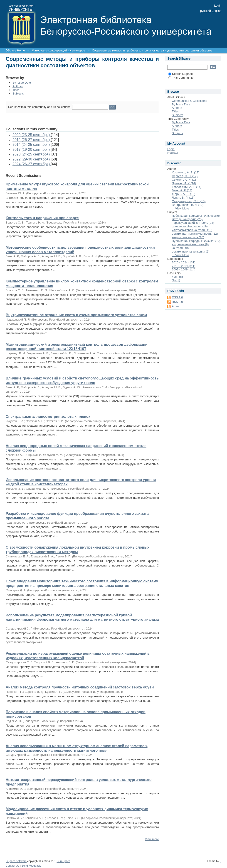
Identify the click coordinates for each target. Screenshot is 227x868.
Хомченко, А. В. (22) (186, 172)
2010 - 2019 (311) (184, 266)
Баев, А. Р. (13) (182, 190)
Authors (18, 86)
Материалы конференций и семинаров (58, 50)
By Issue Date (22, 83)
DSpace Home (15, 50)
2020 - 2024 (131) (184, 262)
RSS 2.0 (177, 302)
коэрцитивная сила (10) (188, 237)
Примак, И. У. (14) (184, 183)
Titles (16, 90)
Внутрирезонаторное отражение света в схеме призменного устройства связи (76, 315)
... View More (180, 208)
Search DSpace (181, 74)
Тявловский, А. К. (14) (187, 187)
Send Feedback (31, 866)
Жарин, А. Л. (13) (184, 194)
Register (173, 153)
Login (218, 6)
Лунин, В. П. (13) (183, 198)
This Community (181, 78)
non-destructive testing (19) (190, 226)
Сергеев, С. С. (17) (185, 176)
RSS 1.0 (177, 297)
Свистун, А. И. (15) (185, 180)
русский (206, 11)
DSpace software (16, 861)
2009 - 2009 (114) (184, 269)
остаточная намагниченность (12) (195, 234)
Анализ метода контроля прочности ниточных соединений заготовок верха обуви (80, 687)
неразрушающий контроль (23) (193, 223)
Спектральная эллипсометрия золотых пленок (48, 417)
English (216, 11)
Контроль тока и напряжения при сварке (42, 218)
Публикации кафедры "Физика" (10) (196, 241)
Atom (175, 306)
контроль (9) (180, 248)
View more (152, 839)
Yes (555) (178, 277)
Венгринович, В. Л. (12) (188, 205)
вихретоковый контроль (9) (190, 244)
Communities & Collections (189, 101)
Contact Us (12, 866)
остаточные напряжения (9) (191, 252)
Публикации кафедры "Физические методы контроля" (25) (196, 218)
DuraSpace (63, 861)
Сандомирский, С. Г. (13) (189, 201)
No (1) (176, 280)
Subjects (18, 94)
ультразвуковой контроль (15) (192, 230)
